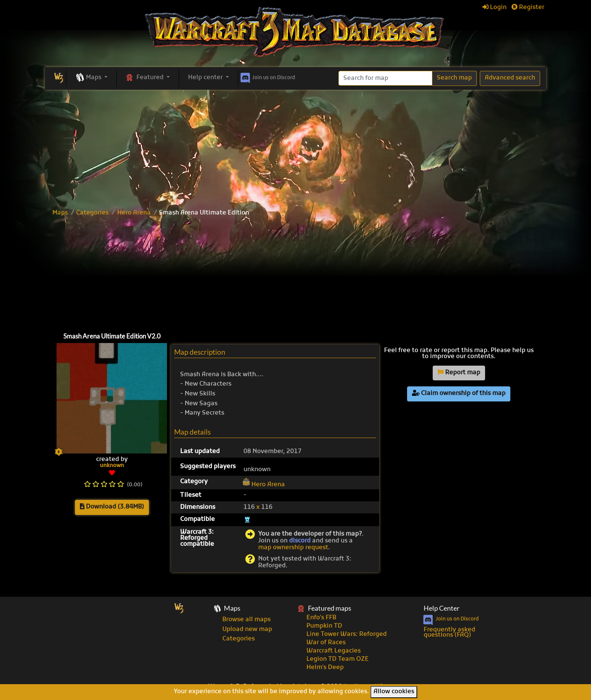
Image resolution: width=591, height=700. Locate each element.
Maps (60, 213)
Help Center (442, 608)
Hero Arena (134, 213)
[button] (91, 78)
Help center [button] (206, 78)
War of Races (326, 643)
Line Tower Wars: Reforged (347, 634)
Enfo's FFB (321, 618)
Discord (267, 77)
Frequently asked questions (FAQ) (449, 633)
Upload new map (247, 630)
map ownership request (293, 548)
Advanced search (510, 78)
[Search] (385, 78)
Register (528, 8)
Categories (92, 213)
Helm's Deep (325, 668)
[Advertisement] (295, 146)
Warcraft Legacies (334, 651)
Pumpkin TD (324, 626)
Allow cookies (394, 692)
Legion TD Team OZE (338, 659)
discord (300, 541)
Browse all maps (247, 620)
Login (495, 8)
